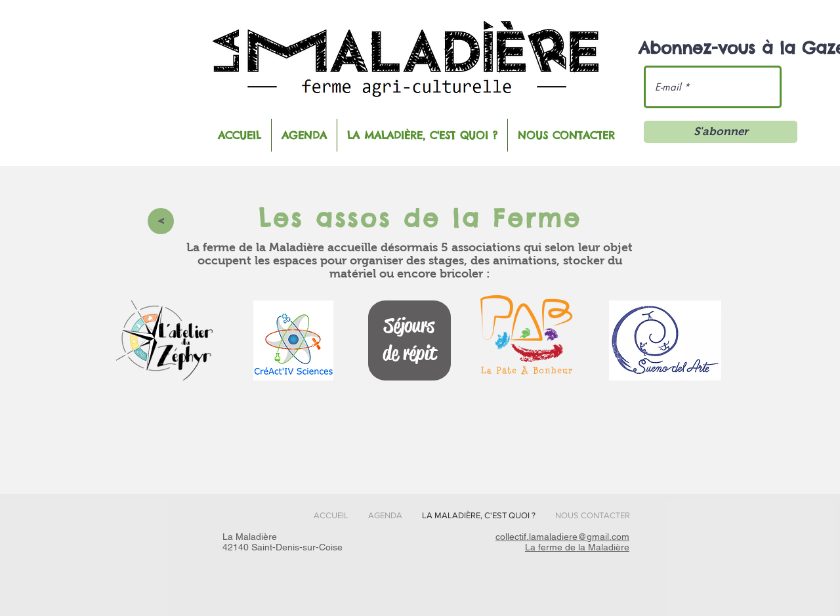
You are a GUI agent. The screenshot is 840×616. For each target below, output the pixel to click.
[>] (161, 221)
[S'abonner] (721, 132)
